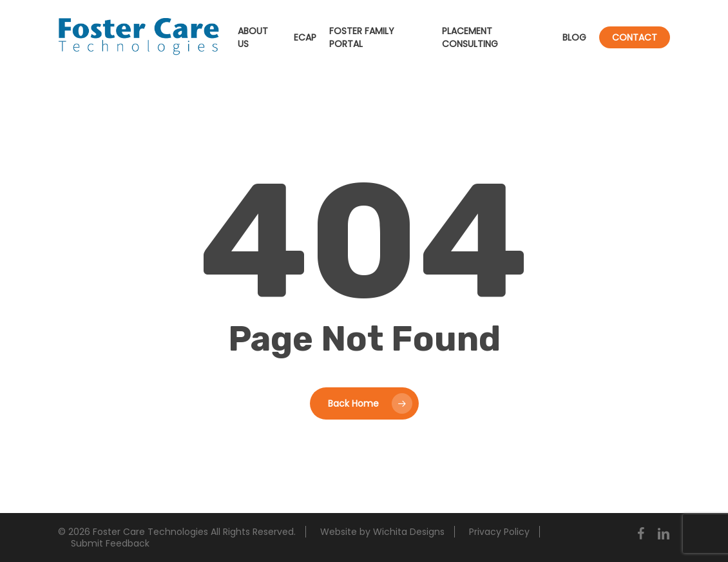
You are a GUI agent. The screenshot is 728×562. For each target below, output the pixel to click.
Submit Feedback (110, 543)
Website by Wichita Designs (382, 532)
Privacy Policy (499, 532)
